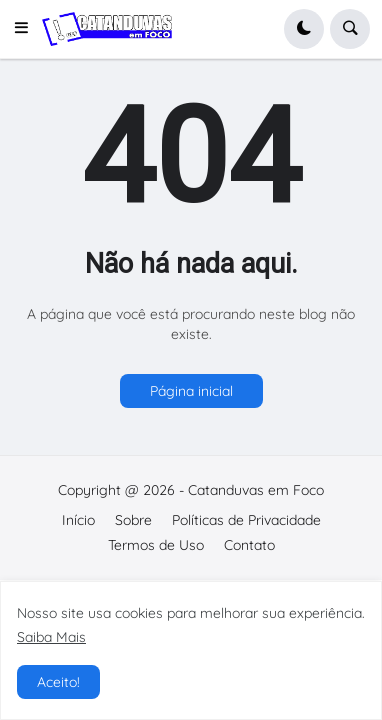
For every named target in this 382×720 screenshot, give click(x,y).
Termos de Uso (156, 545)
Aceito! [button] (58, 682)
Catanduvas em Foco (256, 490)
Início (78, 520)
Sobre (133, 520)
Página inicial (191, 391)
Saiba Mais (51, 637)
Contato (249, 545)
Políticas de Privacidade (246, 520)
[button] (27, 29)
